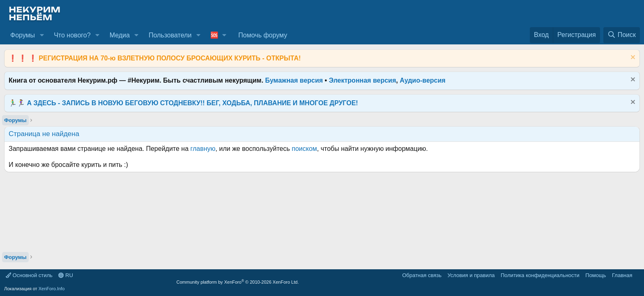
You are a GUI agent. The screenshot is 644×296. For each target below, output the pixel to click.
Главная (622, 275)
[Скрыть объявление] (632, 58)
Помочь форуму (263, 35)
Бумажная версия (294, 80)
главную (203, 149)
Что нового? (72, 35)
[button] (42, 35)
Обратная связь (422, 275)
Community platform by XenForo (238, 282)
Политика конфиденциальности (540, 275)
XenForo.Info (52, 289)
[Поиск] (622, 35)
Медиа (120, 35)
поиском (304, 149)
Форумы (23, 35)
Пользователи (170, 35)
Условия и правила (471, 275)
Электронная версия (363, 80)
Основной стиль (29, 275)
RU (66, 275)
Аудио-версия (423, 80)
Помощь (596, 275)
